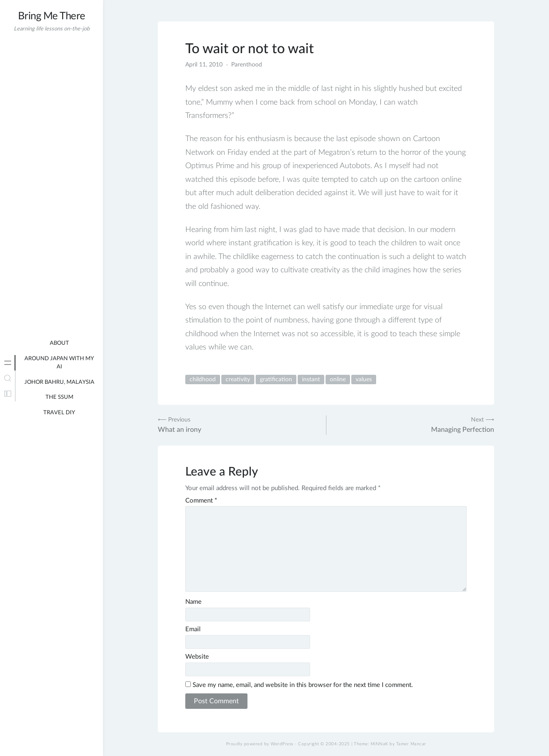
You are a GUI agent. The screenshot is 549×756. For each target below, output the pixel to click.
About (59, 343)
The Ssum (59, 397)
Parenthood (247, 65)
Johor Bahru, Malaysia (59, 382)
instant (311, 380)
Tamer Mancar (411, 744)
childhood (203, 380)
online (338, 380)
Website (197, 657)
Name (193, 602)
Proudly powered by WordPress (260, 744)
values (364, 380)
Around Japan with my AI (59, 363)
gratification (276, 380)
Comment (201, 501)
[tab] (8, 363)
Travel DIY (59, 413)
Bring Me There (52, 16)
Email (193, 629)
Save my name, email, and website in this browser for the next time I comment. (303, 685)
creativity (238, 380)
